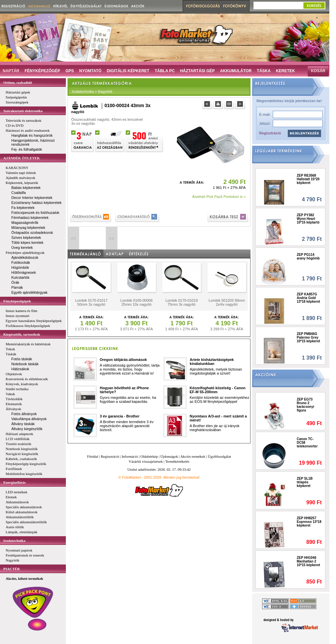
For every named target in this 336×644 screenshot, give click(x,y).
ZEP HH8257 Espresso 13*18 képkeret (309, 522)
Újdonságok (169, 456)
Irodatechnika (14, 541)
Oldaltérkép (149, 456)
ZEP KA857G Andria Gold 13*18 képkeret (308, 298)
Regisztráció (270, 133)
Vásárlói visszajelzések (146, 461)
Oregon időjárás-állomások (123, 360)
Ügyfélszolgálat (220, 456)
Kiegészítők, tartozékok (22, 334)
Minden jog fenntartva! (181, 477)
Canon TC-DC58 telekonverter (307, 443)
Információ (130, 456)
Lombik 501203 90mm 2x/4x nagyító (227, 302)
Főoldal (93, 456)
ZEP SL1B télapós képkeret (305, 482)
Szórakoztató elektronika (23, 111)
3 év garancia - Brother (120, 416)
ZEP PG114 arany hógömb (308, 256)
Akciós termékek (193, 456)
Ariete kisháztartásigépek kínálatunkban (212, 362)
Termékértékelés (177, 461)
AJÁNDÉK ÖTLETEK (22, 158)
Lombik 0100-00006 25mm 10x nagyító (137, 302)
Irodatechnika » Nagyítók (92, 91)
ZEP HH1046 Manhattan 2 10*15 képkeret (308, 561)
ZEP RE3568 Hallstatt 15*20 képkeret (308, 179)
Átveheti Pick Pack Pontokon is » (219, 197)
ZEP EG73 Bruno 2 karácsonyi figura (305, 405)
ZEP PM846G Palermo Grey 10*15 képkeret (308, 337)
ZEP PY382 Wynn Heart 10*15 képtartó (308, 219)
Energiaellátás (14, 482)
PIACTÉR (12, 569)
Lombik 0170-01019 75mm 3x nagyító (181, 302)
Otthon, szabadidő (18, 82)
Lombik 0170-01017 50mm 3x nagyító (91, 302)
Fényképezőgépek (17, 301)
